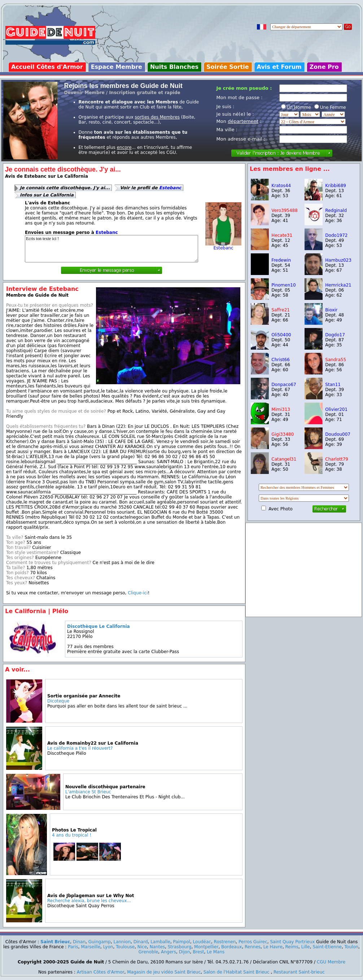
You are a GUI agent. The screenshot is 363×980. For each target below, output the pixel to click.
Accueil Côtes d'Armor (47, 67)
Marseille (91, 947)
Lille (306, 947)
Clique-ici (138, 593)
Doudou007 (338, 434)
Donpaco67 (284, 385)
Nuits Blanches (174, 67)
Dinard (141, 942)
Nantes (157, 947)
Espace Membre (117, 67)
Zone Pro (324, 67)
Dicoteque (58, 701)
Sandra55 (336, 360)
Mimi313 (281, 409)
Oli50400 (281, 335)
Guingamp (100, 942)
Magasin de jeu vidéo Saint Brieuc (164, 972)
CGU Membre (331, 962)
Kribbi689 (336, 186)
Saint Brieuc (55, 942)
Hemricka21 (338, 285)
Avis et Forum (279, 67)
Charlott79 (337, 459)
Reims (292, 947)
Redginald (336, 210)
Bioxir (331, 310)
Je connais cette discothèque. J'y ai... (65, 188)
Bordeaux (231, 947)
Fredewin (281, 260)
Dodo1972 (336, 235)
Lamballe (160, 942)
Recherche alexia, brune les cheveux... (89, 901)
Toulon (352, 947)
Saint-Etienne (327, 947)
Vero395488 (284, 210)
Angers (169, 952)
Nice (142, 947)
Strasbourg (180, 947)
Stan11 (333, 385)
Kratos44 (281, 186)
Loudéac (202, 942)
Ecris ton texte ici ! (111, 249)
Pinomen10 (283, 285)
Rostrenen (225, 942)
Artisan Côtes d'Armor (101, 972)
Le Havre (273, 947)
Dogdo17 (335, 335)
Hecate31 (282, 235)
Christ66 (280, 360)
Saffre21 (281, 310)
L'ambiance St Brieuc (88, 792)
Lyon (108, 947)
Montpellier (206, 947)
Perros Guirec (253, 942)
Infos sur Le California (47, 195)
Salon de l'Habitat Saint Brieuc (237, 972)
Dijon (185, 952)
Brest (198, 952)
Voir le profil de (150, 188)
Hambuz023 (338, 260)
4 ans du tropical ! (72, 835)
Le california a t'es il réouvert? (80, 748)
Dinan (79, 942)
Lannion (122, 942)
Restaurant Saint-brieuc (299, 972)
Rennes (253, 947)
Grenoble (148, 952)
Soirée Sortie (228, 67)
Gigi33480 (283, 434)
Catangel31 (284, 459)
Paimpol (182, 942)
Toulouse (125, 947)
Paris (73, 947)
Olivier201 (336, 409)
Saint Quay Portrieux (293, 942)
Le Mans (216, 952)
